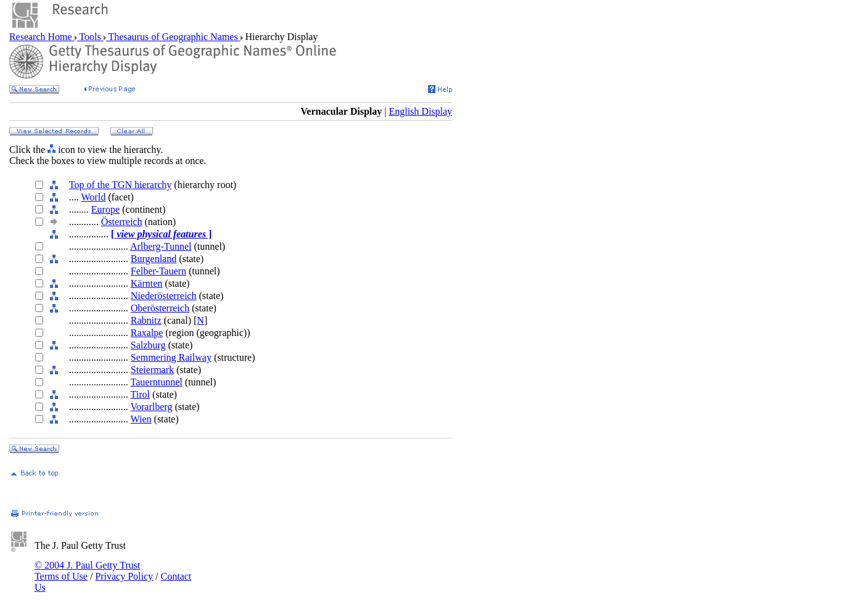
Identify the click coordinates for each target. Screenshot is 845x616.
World (94, 197)
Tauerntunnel (157, 382)
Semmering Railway (171, 357)
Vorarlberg (152, 407)
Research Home (42, 37)
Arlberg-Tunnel (161, 246)
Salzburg (148, 345)
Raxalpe (147, 333)
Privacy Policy (124, 576)
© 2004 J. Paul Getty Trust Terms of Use (87, 571)
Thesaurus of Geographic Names (173, 37)
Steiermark (152, 370)
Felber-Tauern (159, 271)
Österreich (122, 222)
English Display (420, 111)
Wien (141, 419)
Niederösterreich (164, 296)
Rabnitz (146, 320)
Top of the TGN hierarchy (121, 185)
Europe (105, 209)
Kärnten (147, 283)
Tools (90, 37)
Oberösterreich (160, 308)
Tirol (140, 394)
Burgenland (154, 259)
